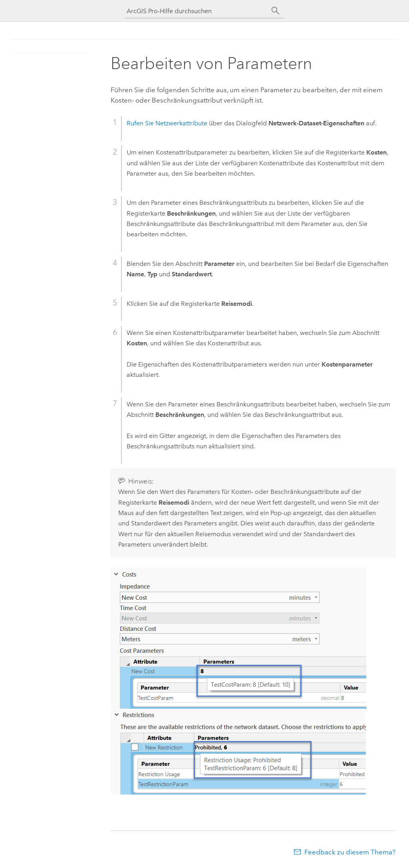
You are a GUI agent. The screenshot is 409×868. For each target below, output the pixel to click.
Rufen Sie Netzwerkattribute (167, 123)
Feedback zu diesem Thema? (350, 852)
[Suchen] (276, 11)
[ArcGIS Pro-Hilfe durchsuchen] (197, 11)
